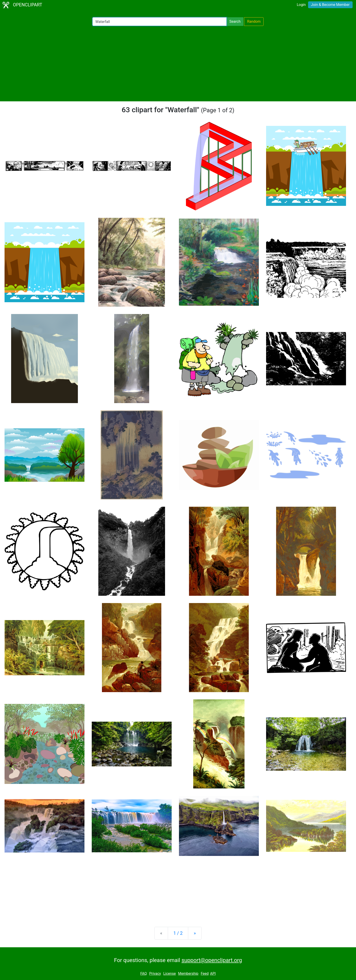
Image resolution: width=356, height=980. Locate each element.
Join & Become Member (330, 5)
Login (301, 5)
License (169, 974)
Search (235, 21)
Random (254, 21)
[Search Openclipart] (159, 22)
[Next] (195, 933)
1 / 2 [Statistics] (178, 933)
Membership (188, 974)
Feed (205, 974)
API (213, 974)
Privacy (155, 974)
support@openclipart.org (212, 960)
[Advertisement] (178, 64)
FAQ (144, 974)
